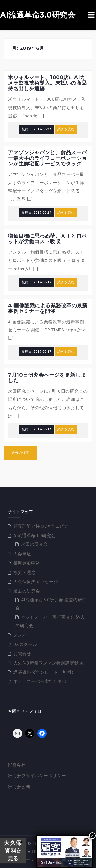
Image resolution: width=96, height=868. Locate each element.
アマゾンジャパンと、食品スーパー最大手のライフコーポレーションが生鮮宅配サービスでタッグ (47, 158)
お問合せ (22, 654)
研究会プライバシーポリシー (37, 776)
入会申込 (22, 554)
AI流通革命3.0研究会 (38, 15)
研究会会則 (19, 787)
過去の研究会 (27, 591)
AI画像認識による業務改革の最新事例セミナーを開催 (48, 308)
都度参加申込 (27, 563)
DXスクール (25, 644)
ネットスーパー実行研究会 (40, 681)
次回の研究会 (34, 544)
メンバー (22, 635)
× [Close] (92, 836)
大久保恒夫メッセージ (36, 582)
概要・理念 (25, 572)
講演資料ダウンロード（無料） (45, 672)
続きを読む (66, 129)
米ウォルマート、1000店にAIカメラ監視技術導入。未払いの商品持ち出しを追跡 (47, 83)
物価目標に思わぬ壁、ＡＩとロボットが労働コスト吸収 (47, 239)
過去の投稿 (20, 452)
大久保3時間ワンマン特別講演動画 (48, 663)
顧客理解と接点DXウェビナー (43, 526)
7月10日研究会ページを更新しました (47, 378)
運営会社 (17, 765)
